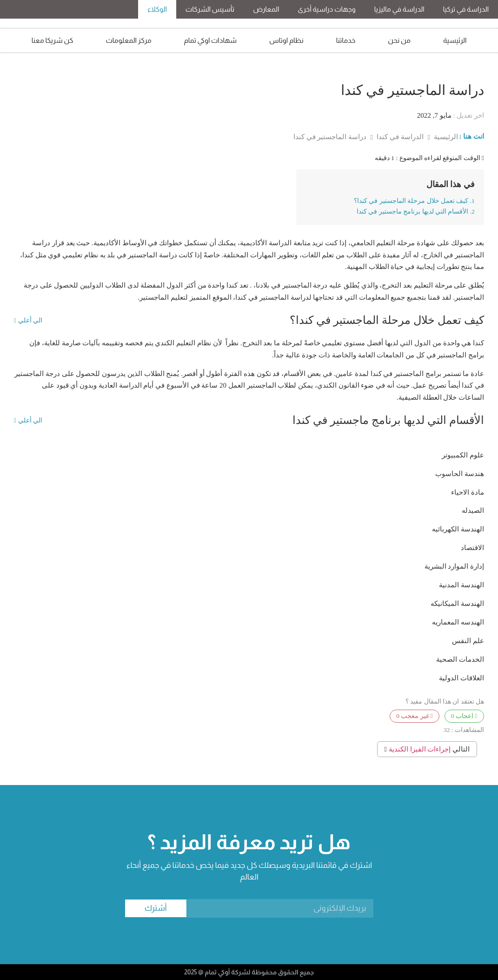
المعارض (266, 9)
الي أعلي (28, 321)
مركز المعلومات (128, 40)
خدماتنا (346, 40)
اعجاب (464, 716)
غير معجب (415, 716)
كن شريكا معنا (53, 40)
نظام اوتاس (286, 40)
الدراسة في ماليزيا (399, 9)
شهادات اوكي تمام (211, 40)
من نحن (399, 40)
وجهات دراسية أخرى (326, 9)
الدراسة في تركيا (466, 9)
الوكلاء (157, 9)
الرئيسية (455, 40)
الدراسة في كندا (399, 137)
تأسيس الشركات (210, 9)
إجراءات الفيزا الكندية (420, 749)
